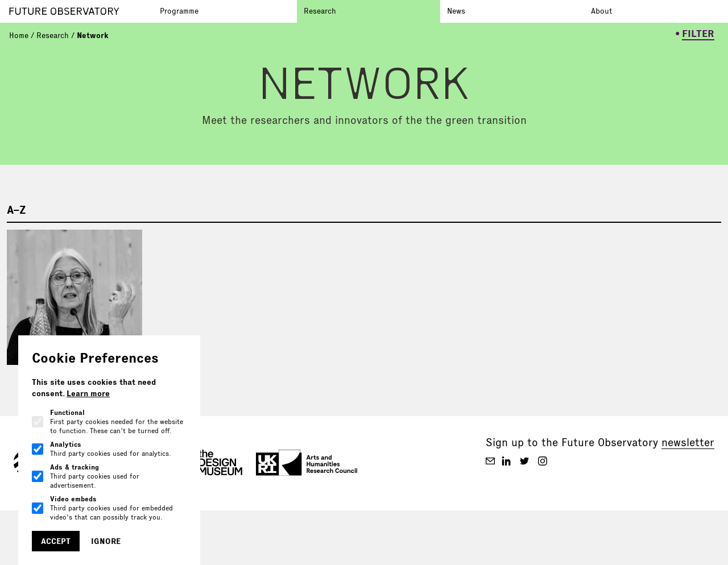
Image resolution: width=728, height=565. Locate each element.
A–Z (16, 210)
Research (320, 11)
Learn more (88, 393)
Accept (56, 541)
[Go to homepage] (81, 11)
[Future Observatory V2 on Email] (490, 461)
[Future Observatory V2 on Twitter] (524, 461)
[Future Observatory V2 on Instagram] (543, 461)
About (601, 11)
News (456, 11)
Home (19, 35)
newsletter (688, 442)
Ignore (106, 541)
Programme (179, 11)
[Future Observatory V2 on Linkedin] (506, 461)
